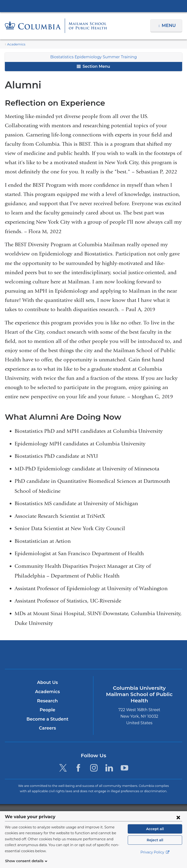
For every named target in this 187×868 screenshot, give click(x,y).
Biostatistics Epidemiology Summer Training (93, 57)
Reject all (155, 846)
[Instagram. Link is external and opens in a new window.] (94, 768)
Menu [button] (169, 26)
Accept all (155, 835)
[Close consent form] (178, 823)
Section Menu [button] (93, 66)
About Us (47, 682)
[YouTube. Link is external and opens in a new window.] (124, 768)
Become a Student (47, 719)
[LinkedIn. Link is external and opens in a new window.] (109, 768)
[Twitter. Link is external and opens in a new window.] (63, 768)
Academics (15, 44)
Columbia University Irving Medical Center (93, 6)
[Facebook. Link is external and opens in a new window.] (78, 768)
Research (47, 701)
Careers (47, 728)
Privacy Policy (155, 858)
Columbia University (103, 814)
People (47, 710)
